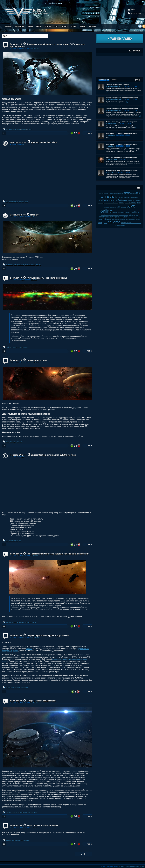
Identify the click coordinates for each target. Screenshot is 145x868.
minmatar (104, 200)
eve (7, 129)
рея (25, 129)
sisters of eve (137, 217)
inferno (136, 212)
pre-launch (121, 197)
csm (120, 203)
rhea (22, 129)
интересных (7, 651)
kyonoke (123, 226)
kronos (117, 215)
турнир (139, 203)
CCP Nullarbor (35, 637)
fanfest (110, 193)
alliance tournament (136, 223)
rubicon (106, 219)
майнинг (129, 212)
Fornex (142, 866)
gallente (114, 222)
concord (115, 193)
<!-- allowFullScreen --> (47, 173)
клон (8, 442)
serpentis (125, 212)
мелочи (127, 203)
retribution (123, 219)
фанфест (118, 219)
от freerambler (111, 123)
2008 (130, 219)
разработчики (104, 215)
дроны (137, 197)
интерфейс (114, 217)
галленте (101, 193)
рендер (29, 129)
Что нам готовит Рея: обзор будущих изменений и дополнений (58, 554)
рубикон (115, 212)
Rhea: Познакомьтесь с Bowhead (43, 825)
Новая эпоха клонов (37, 360)
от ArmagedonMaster (114, 86)
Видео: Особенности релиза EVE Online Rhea (53, 455)
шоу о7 (29, 649)
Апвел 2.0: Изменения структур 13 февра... (122, 157)
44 (4, 269)
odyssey (127, 197)
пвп (119, 226)
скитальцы (133, 203)
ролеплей (131, 217)
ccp (127, 219)
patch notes (21, 265)
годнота (33, 622)
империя (132, 197)
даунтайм (105, 223)
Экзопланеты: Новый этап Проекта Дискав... (123, 171)
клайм (134, 219)
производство (124, 207)
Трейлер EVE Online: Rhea (44, 142)
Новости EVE (16, 142)
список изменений (30, 265)
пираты (106, 203)
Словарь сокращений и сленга (117, 85)
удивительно (83, 649)
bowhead (26, 840)
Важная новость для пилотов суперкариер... (123, 122)
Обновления (16, 215)
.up (23, 48)
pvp (133, 212)
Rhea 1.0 (35, 215)
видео (125, 200)
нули (137, 215)
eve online (17, 129)
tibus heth (138, 219)
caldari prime (115, 203)
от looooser (110, 172)
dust (100, 223)
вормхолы (21, 812)
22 (4, 844)
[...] (107, 92)
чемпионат (121, 193)
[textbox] (25, 36)
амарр (116, 226)
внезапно (9, 688)
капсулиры (13, 442)
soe (105, 207)
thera (26, 202)
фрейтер (14, 840)
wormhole (14, 812)
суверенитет (131, 200)
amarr (127, 193)
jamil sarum (112, 219)
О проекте (122, 866)
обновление (10, 265)
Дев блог (14, 44)
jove (117, 197)
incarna (110, 203)
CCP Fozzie (34, 703)
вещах (15, 651)
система (9, 812)
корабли (9, 622)
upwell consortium (110, 207)
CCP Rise (34, 280)
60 (4, 626)
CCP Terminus (35, 362)
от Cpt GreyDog (111, 159)
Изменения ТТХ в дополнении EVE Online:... (122, 133)
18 (4, 446)
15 (4, 816)
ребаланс (124, 217)
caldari (110, 196)
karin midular (112, 215)
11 (4, 544)
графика (11, 129)
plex (134, 215)
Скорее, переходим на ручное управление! (48, 635)
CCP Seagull (35, 556)
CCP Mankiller (35, 48)
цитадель (101, 219)
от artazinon (110, 135)
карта (20, 347)
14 (4, 133)
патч (15, 265)
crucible (118, 207)
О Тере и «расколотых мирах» (42, 701)
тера (23, 202)
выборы (131, 215)
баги (123, 203)
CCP (32, 217)
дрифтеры (137, 200)
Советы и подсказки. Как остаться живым (122, 98)
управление (25, 688)
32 (4, 691)
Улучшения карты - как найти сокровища (47, 278)
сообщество (113, 200)
